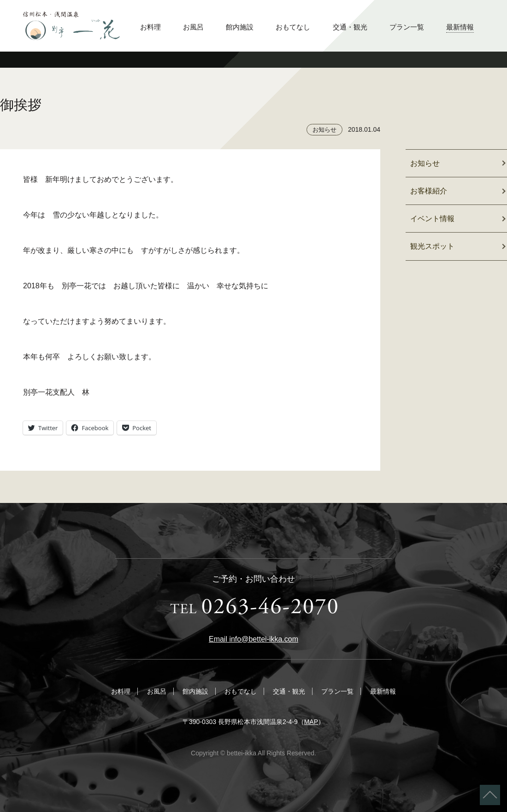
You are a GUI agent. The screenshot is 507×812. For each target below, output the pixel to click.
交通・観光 (350, 27)
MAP (311, 722)
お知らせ (324, 130)
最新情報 (460, 27)
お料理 (150, 27)
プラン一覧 (407, 27)
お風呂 (193, 27)
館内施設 (240, 27)
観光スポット (432, 246)
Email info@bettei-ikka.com (253, 639)
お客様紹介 (429, 191)
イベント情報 (432, 219)
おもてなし (293, 27)
